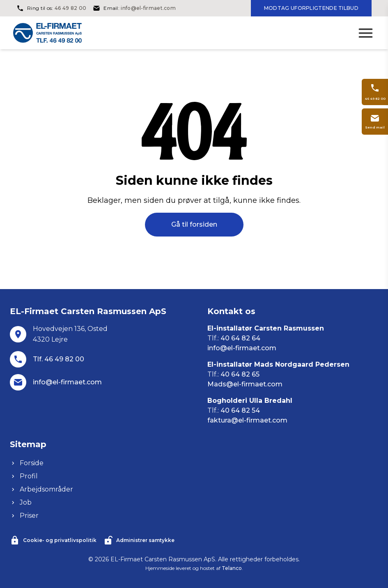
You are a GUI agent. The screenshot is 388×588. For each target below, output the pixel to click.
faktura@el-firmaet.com (247, 420)
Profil (24, 476)
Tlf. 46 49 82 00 (59, 359)
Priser (24, 516)
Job (21, 502)
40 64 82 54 (240, 410)
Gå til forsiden (194, 224)
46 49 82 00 (70, 8)
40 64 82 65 (240, 374)
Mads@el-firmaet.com (245, 384)
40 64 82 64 (240, 338)
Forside (27, 463)
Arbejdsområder (41, 489)
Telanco (232, 568)
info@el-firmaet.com (148, 8)
